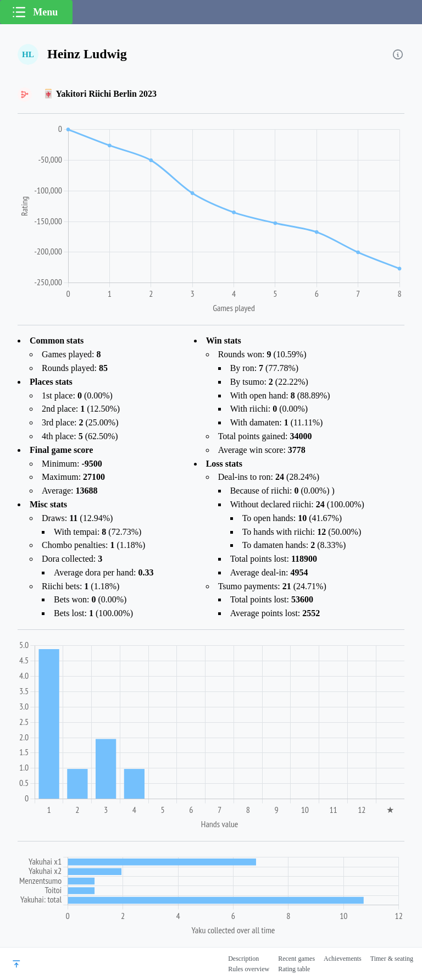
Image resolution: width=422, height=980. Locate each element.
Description (243, 959)
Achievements (343, 959)
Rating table (294, 969)
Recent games (296, 959)
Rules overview (249, 969)
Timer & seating (392, 959)
